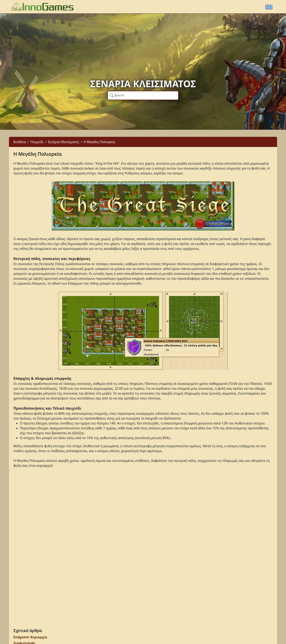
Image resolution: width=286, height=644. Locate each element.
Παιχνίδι (37, 142)
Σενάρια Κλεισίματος (64, 142)
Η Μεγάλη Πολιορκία (99, 142)
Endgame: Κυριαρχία (30, 637)
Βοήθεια (20, 142)
